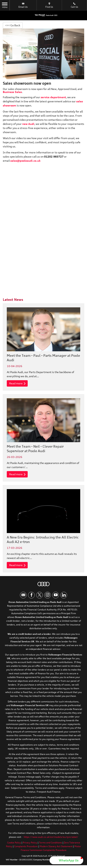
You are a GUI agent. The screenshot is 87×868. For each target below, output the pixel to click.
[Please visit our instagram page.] (48, 595)
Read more (17, 383)
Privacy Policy (30, 843)
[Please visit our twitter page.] (39, 595)
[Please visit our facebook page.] (31, 595)
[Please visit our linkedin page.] (64, 595)
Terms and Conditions (50, 843)
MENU (5, 5)
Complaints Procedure (26, 846)
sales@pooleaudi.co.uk (25, 161)
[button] (66, 860)
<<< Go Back (13, 25)
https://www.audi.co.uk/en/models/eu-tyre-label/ (51, 837)
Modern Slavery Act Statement (56, 846)
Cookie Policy (14, 843)
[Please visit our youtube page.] (56, 595)
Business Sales (12, 92)
